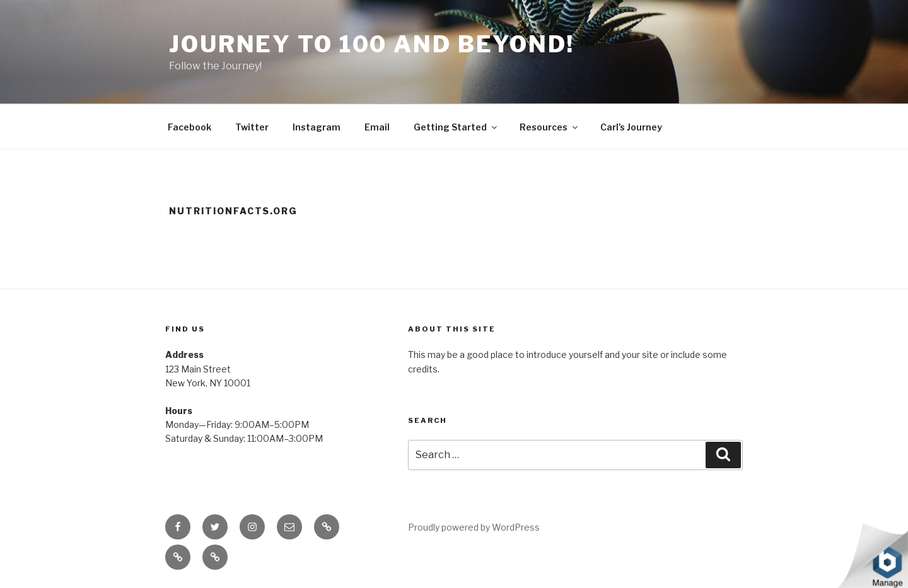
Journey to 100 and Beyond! (372, 44)
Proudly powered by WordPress (474, 527)
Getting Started (456, 127)
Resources (550, 127)
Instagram (317, 127)
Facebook (189, 127)
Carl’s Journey (631, 127)
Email (377, 127)
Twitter (252, 127)
